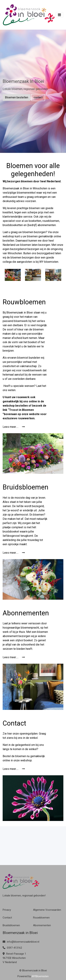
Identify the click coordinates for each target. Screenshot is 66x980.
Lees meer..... (14, 427)
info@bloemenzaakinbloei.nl (21, 942)
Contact (7, 918)
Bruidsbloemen (11, 925)
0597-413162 (12, 948)
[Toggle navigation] (59, 15)
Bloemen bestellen (17, 97)
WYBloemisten (40, 976)
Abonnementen (42, 925)
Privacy (7, 910)
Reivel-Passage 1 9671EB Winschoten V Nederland (14, 958)
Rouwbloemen (41, 918)
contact (38, 97)
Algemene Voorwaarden (47, 910)
